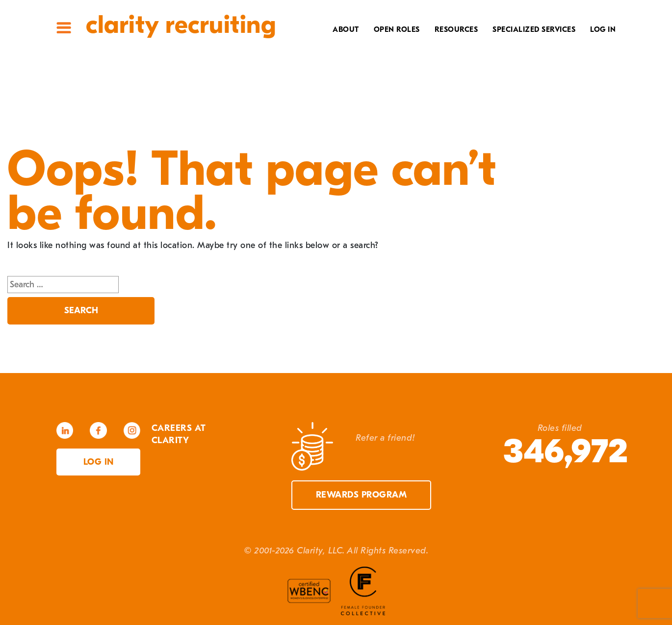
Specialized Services (534, 29)
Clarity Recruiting (181, 25)
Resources (456, 29)
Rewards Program (362, 495)
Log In (603, 29)
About (346, 29)
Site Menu (64, 28)
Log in (99, 462)
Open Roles (397, 29)
